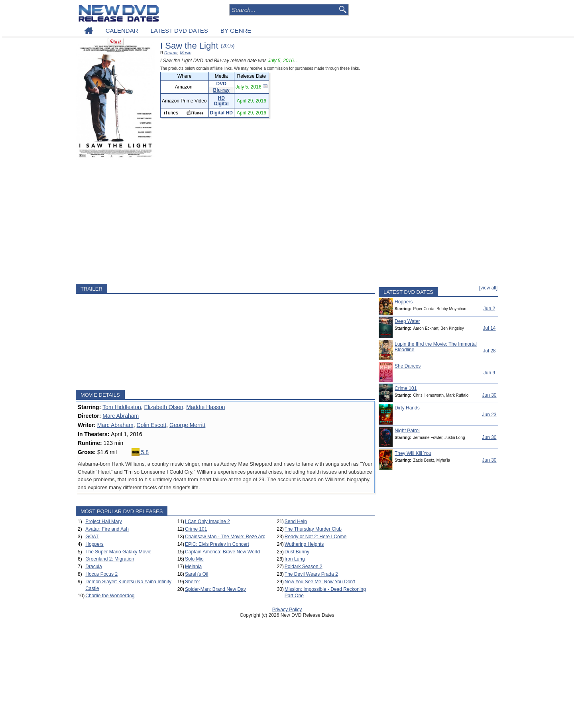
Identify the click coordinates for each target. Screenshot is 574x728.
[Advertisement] (225, 222)
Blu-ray (221, 90)
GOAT (92, 537)
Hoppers (94, 544)
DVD (221, 84)
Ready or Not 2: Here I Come (316, 537)
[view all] (488, 288)
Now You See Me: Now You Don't (320, 582)
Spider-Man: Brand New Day (215, 589)
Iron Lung (295, 559)
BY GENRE (236, 30)
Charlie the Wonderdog (110, 596)
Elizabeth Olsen (164, 407)
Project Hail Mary (103, 521)
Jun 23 (489, 415)
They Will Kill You (413, 453)
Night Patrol (407, 431)
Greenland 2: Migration (110, 559)
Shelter (193, 582)
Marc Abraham (121, 416)
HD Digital (221, 101)
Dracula (93, 567)
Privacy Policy (287, 610)
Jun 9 (489, 373)
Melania (193, 567)
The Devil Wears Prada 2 (311, 574)
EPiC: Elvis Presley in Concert (217, 544)
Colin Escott (152, 425)
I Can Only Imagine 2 (207, 521)
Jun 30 (489, 395)
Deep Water (407, 321)
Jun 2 (489, 309)
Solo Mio (194, 559)
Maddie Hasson (205, 407)
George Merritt (187, 425)
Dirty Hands (407, 408)
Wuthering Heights (304, 544)
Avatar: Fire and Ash (107, 529)
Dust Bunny (297, 552)
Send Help (296, 521)
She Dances (408, 366)
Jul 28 (489, 351)
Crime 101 (196, 529)
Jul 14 (489, 328)
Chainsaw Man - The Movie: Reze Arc (225, 537)
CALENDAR (122, 30)
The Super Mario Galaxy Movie (118, 552)
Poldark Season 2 (304, 567)
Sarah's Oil (197, 574)
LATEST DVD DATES (179, 30)
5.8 (140, 452)
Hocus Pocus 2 (101, 574)
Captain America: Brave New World (222, 552)
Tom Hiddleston (122, 407)
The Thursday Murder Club (313, 529)
